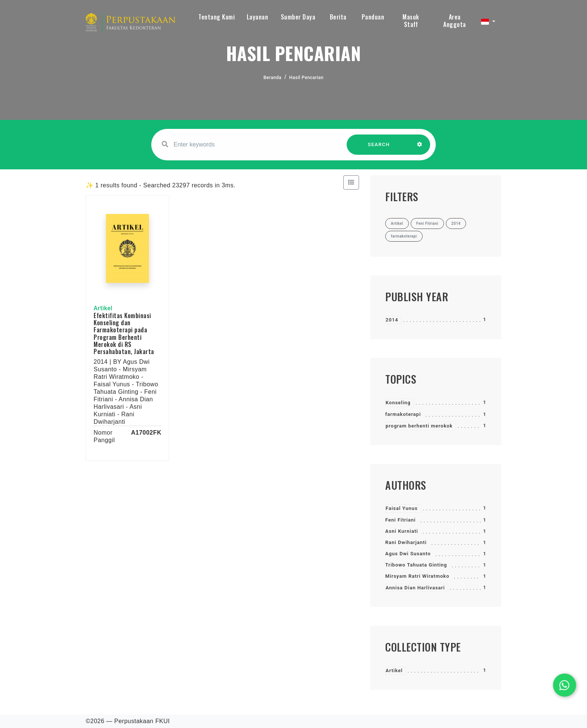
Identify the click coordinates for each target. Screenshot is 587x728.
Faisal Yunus (402, 508)
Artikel (394, 670)
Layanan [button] (258, 17)
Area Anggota (455, 21)
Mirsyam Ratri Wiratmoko (417, 576)
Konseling (398, 403)
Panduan (373, 17)
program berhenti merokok (419, 426)
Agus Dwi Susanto (408, 554)
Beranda (273, 78)
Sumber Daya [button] (298, 17)
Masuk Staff (411, 21)
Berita (338, 17)
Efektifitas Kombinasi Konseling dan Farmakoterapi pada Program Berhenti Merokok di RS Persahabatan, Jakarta (124, 333)
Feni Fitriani (400, 520)
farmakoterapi (403, 414)
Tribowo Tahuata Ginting (416, 565)
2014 (392, 320)
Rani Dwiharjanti (406, 542)
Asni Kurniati (402, 531)
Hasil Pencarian (307, 78)
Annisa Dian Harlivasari (415, 588)
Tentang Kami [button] (217, 17)
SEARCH (379, 148)
